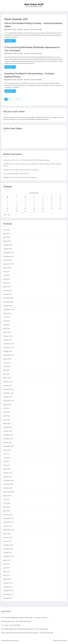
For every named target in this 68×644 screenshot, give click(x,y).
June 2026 (7, 230)
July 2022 (6, 408)
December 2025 (8, 253)
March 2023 (7, 378)
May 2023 (6, 370)
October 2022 (8, 397)
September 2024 (9, 310)
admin (21, 29)
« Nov (5, 215)
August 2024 (7, 313)
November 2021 (8, 439)
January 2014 (8, 541)
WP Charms (63, 641)
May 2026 (6, 234)
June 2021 (7, 458)
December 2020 (8, 480)
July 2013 (6, 564)
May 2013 (6, 572)
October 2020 (8, 488)
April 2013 (7, 575)
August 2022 (7, 405)
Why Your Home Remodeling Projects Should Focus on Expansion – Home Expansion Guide (27, 633)
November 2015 (8, 522)
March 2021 (7, 469)
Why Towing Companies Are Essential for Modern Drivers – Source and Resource (24, 629)
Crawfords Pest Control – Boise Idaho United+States (16, 621)
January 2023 (8, 386)
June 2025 (7, 275)
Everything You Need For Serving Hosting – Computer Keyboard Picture (29, 75)
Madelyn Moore (8, 177)
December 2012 (8, 591)
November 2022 (8, 393)
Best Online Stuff (34, 4)
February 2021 (8, 473)
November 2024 (8, 302)
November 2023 (8, 348)
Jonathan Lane (8, 164)
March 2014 (7, 534)
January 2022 (8, 431)
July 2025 (6, 272)
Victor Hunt (7, 160)
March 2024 (7, 332)
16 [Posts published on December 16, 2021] (34, 205)
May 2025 (6, 279)
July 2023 (6, 363)
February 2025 (8, 291)
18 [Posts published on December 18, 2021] (52, 205)
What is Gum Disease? (22, 174)
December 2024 (8, 298)
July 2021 (6, 454)
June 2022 (7, 412)
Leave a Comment (37, 29)
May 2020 (6, 507)
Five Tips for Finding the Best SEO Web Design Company (31, 160)
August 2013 (7, 560)
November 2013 (8, 549)
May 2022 (6, 416)
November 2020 (8, 484)
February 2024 (8, 336)
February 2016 (8, 515)
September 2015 (9, 530)
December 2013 (8, 545)
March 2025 (7, 287)
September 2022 (9, 401)
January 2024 (8, 340)
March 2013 (7, 579)
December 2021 (8, 435)
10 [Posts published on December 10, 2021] (43, 203)
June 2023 (7, 367)
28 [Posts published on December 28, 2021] (16, 211)
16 (18, 99)
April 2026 (7, 237)
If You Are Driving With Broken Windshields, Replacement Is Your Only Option (32, 49)
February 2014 (8, 537)
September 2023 (9, 355)
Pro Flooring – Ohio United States (11, 625)
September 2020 (9, 492)
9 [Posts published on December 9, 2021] (34, 203)
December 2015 (8, 518)
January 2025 (8, 294)
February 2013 (8, 583)
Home (28, 29)
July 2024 (6, 317)
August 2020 (7, 496)
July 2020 (6, 499)
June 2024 (7, 321)
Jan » (9, 215)
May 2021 (6, 461)
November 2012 (8, 594)
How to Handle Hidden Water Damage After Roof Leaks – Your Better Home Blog (24, 618)
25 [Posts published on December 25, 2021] (52, 208)
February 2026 (8, 245)
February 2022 (8, 427)
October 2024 (8, 306)
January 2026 (8, 249)
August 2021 (7, 450)
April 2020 (7, 511)
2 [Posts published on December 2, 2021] (34, 200)
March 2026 (7, 241)
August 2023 (7, 359)
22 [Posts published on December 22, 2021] (25, 208)
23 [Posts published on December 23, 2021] (34, 208)
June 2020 (7, 503)
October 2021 (8, 442)
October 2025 (8, 260)
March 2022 (7, 424)
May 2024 (6, 325)
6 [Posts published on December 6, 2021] (8, 203)
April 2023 (7, 374)
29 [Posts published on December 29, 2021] (25, 211)
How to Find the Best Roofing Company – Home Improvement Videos (33, 25)
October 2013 (8, 553)
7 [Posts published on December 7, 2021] (17, 203)
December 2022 (8, 389)
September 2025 (9, 264)
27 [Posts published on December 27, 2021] (8, 211)
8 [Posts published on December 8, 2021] (25, 203)
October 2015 (8, 526)
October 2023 (8, 351)
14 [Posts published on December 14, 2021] (16, 205)
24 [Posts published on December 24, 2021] (43, 208)
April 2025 (7, 283)
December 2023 (8, 344)
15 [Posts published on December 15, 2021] (25, 205)
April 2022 (7, 420)
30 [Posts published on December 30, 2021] (34, 211)
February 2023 (8, 382)
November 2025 (8, 256)
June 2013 (7, 568)
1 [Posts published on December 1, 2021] (25, 200)
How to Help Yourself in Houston (26, 177)
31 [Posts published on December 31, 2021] (43, 211)
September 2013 (9, 556)
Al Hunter (6, 170)
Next (22, 99)
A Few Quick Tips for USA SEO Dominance (25, 170)
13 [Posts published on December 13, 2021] (8, 205)
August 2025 (7, 268)
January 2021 (8, 477)
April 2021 (7, 465)
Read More (10, 41)
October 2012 (8, 598)
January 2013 (8, 587)
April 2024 (7, 329)
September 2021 (9, 446)
